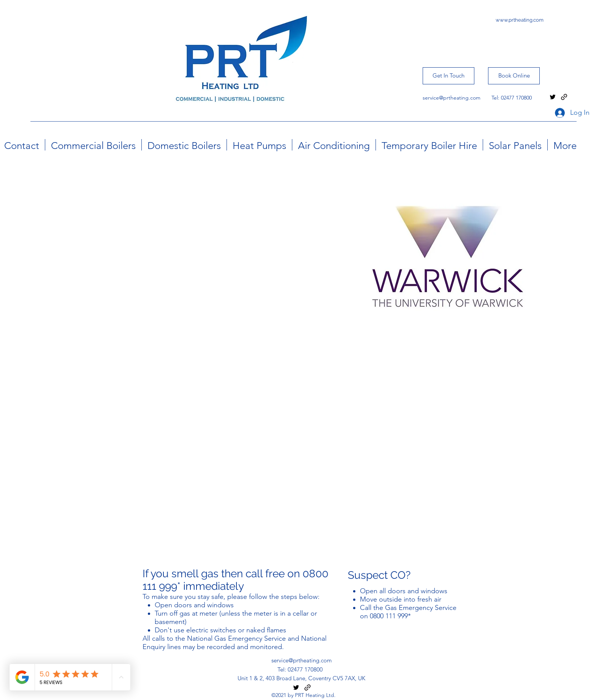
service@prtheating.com (452, 98)
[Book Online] (514, 76)
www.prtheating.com (520, 20)
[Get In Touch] (449, 76)
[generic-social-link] (564, 97)
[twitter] (553, 97)
